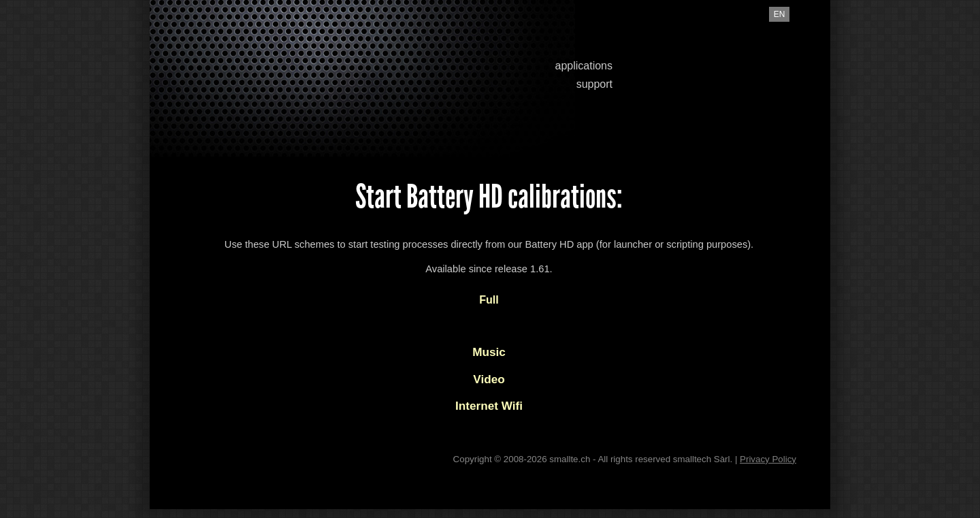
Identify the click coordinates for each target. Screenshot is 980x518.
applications (584, 66)
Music (489, 352)
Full (489, 300)
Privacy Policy (768, 459)
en (780, 14)
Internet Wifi (489, 406)
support (594, 84)
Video (489, 379)
